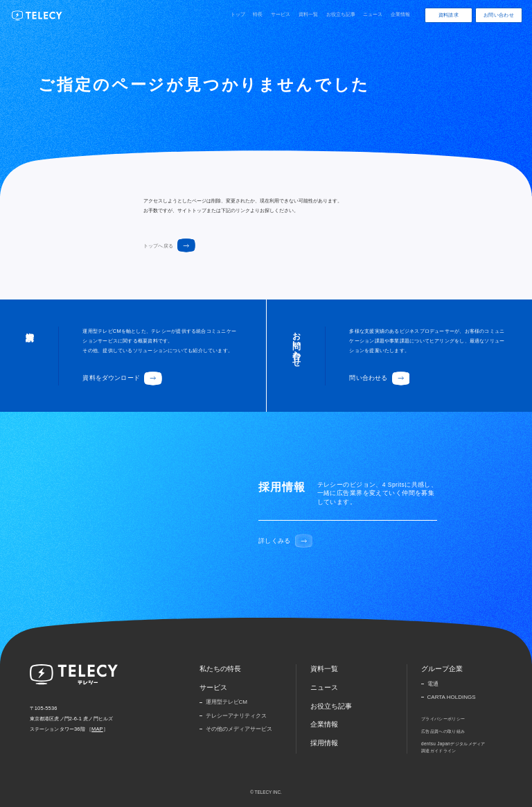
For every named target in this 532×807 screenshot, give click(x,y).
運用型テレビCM (227, 702)
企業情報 (400, 14)
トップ (238, 14)
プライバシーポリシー (443, 719)
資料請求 (449, 15)
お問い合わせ (499, 15)
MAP (97, 729)
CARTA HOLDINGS (452, 697)
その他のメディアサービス (239, 729)
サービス (281, 14)
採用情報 (324, 743)
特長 (258, 14)
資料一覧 (308, 14)
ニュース (373, 14)
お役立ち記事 (341, 14)
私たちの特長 (220, 669)
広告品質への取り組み (443, 731)
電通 (433, 684)
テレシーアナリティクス (236, 716)
